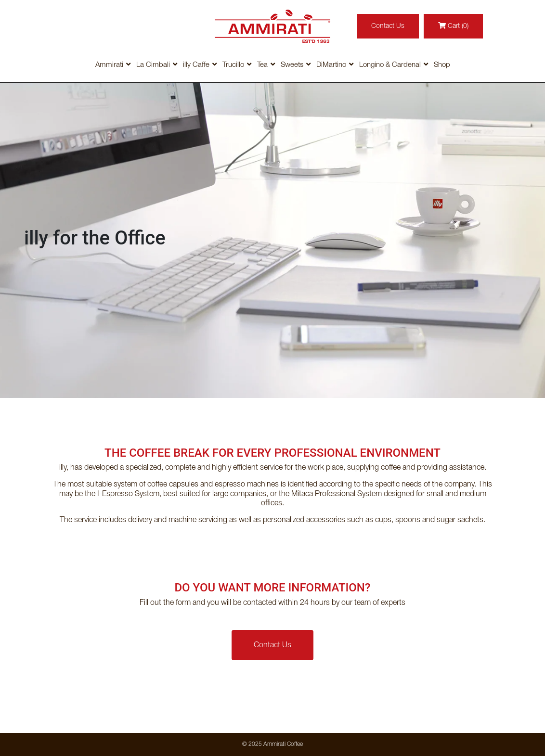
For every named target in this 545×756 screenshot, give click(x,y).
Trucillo (233, 65)
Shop (442, 65)
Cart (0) (453, 26)
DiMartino (331, 65)
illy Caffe (196, 65)
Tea (262, 65)
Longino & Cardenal (390, 65)
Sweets (292, 65)
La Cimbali (153, 65)
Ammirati (109, 65)
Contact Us (388, 26)
